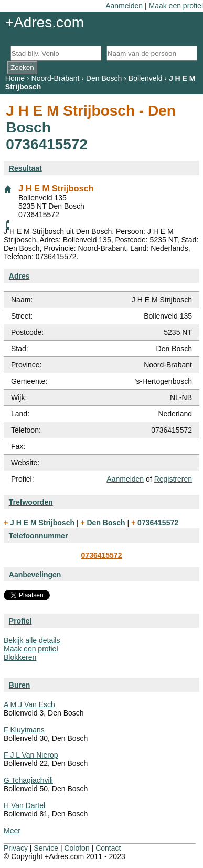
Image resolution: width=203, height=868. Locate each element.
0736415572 (102, 555)
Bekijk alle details (32, 640)
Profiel (20, 621)
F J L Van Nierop (31, 755)
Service (46, 848)
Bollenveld (146, 78)
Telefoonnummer (39, 536)
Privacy (16, 848)
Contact (108, 848)
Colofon (77, 848)
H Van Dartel (24, 805)
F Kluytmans (24, 730)
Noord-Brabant (56, 78)
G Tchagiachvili (28, 780)
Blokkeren (20, 657)
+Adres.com (45, 22)
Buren (19, 685)
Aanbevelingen (35, 575)
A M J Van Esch (29, 704)
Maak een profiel (176, 6)
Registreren (173, 479)
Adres (19, 276)
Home (15, 78)
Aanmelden (124, 6)
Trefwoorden (31, 502)
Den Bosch (104, 78)
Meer (12, 831)
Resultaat (25, 168)
